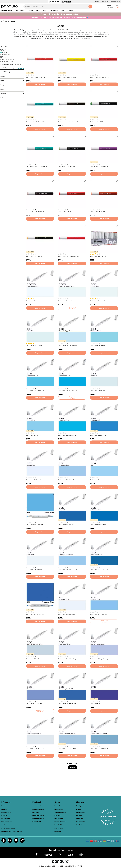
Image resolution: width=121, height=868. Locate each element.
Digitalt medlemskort (38, 809)
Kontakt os (105, 2)
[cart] (117, 7)
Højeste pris (6, 57)
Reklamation (80, 819)
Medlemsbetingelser (38, 819)
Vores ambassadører (60, 812)
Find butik (4, 809)
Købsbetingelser (81, 822)
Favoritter (4, 815)
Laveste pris (6, 55)
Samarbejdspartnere (60, 822)
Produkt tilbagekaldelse (8, 828)
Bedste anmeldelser (9, 59)
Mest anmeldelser (8, 62)
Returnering (80, 815)
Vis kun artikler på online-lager (13, 64)
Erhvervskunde (6, 819)
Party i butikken (59, 825)
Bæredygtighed (59, 809)
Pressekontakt (59, 828)
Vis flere (73, 767)
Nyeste (4, 50)
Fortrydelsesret (81, 812)
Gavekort (79, 825)
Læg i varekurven (40, 84)
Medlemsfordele (37, 822)
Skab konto (110, 8)
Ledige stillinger (59, 819)
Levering (79, 809)
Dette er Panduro (59, 806)
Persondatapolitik (6, 822)
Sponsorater (58, 831)
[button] (7, 11)
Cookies (4, 825)
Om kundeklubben (37, 806)
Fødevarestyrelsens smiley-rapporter (12, 831)
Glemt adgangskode (38, 815)
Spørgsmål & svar (115, 2)
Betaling (79, 806)
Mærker (7, 21)
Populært (5, 52)
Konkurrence (58, 815)
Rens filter (21, 68)
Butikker (97, 2)
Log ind (109, 6)
